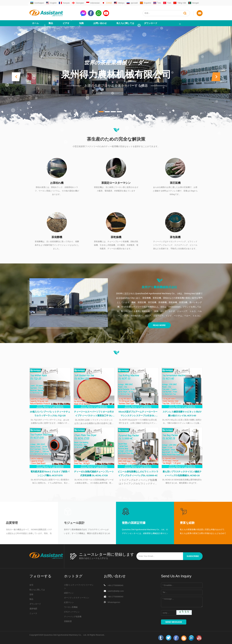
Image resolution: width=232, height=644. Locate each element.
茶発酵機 (57, 237)
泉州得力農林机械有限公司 (116, 74)
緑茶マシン (69, 593)
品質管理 (12, 523)
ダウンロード (151, 23)
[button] (16, 77)
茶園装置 (68, 621)
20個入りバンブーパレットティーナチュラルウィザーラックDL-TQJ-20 (50, 414)
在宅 (31, 585)
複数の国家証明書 (134, 523)
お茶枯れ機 (57, 183)
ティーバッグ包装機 (73, 617)
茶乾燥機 (116, 237)
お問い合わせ (100, 23)
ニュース (33, 613)
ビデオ (66, 23)
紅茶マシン (69, 602)
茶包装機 (175, 237)
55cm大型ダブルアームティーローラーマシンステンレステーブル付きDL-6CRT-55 (138, 414)
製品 (51, 23)
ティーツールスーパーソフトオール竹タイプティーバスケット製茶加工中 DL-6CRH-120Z (94, 414)
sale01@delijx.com (116, 591)
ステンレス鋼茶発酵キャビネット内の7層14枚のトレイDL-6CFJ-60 (182, 414)
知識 (81, 23)
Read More (159, 325)
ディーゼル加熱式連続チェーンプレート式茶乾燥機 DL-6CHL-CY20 (94, 473)
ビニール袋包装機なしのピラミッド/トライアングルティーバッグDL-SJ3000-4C (138, 473)
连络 (31, 594)
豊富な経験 (187, 523)
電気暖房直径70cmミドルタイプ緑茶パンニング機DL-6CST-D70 (50, 473)
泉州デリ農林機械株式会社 (159, 287)
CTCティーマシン (72, 612)
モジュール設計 (74, 523)
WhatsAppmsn (114, 602)
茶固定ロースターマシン (116, 183)
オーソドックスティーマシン (77, 598)
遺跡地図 (33, 609)
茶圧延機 (175, 183)
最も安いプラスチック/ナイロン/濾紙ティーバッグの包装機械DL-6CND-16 (182, 473)
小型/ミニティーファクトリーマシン (79, 587)
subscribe (193, 556)
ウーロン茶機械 (71, 607)
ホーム (35, 23)
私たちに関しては (125, 23)
